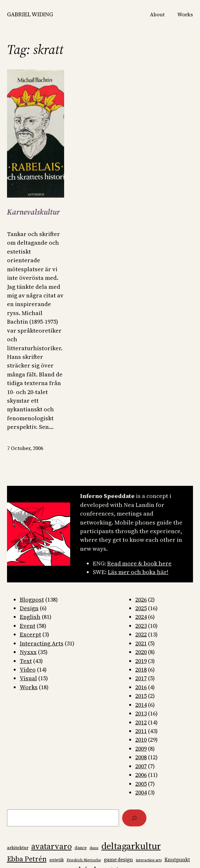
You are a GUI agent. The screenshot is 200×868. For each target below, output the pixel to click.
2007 (141, 766)
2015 (141, 696)
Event (28, 626)
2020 (141, 652)
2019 (141, 661)
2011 (141, 731)
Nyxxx (28, 652)
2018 (141, 670)
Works (29, 687)
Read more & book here (139, 563)
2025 (141, 608)
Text (26, 661)
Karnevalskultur (33, 212)
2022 (141, 634)
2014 (141, 705)
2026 (141, 600)
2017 (141, 678)
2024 (141, 617)
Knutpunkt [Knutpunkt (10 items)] (177, 860)
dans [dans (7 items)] (94, 848)
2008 (141, 757)
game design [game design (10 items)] (119, 860)
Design (29, 608)
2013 (141, 713)
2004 (141, 792)
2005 (141, 784)
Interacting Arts (42, 643)
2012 (141, 722)
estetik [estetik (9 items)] (57, 860)
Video (28, 670)
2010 (141, 740)
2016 (141, 687)
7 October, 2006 (25, 448)
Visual (28, 678)
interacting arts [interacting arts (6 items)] (149, 860)
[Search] (134, 818)
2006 (141, 775)
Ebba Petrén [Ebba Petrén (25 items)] (27, 859)
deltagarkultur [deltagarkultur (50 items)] (131, 846)
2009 (141, 749)
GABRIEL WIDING (30, 14)
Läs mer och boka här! (138, 572)
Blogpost (32, 600)
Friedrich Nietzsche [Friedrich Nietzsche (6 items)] (84, 860)
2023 (141, 626)
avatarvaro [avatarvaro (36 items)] (52, 846)
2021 (141, 643)
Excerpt (30, 634)
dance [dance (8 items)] (81, 848)
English (30, 617)
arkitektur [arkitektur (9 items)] (18, 848)
